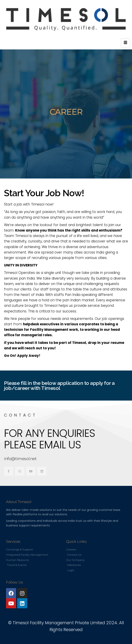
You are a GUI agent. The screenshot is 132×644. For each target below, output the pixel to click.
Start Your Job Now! (44, 193)
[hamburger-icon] (125, 43)
